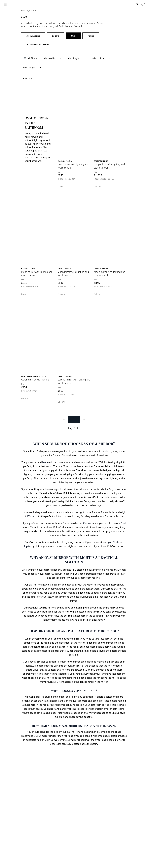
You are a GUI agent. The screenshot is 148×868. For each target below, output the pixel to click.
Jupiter (28, 546)
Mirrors (36, 10)
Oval (73, 36)
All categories (33, 36)
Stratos (117, 542)
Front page (26, 10)
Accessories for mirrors (38, 44)
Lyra (109, 542)
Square (56, 36)
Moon (45, 462)
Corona (87, 523)
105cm (30, 516)
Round (91, 36)
